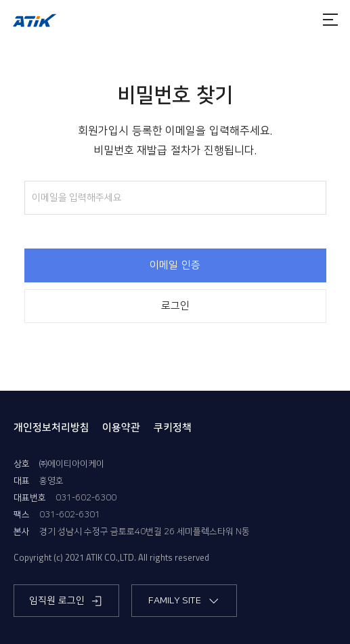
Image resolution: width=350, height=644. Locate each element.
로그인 (175, 306)
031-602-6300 (86, 498)
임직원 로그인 (66, 601)
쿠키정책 (173, 428)
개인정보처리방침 (51, 428)
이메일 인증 (175, 265)
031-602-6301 (70, 515)
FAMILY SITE (184, 601)
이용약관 (121, 428)
